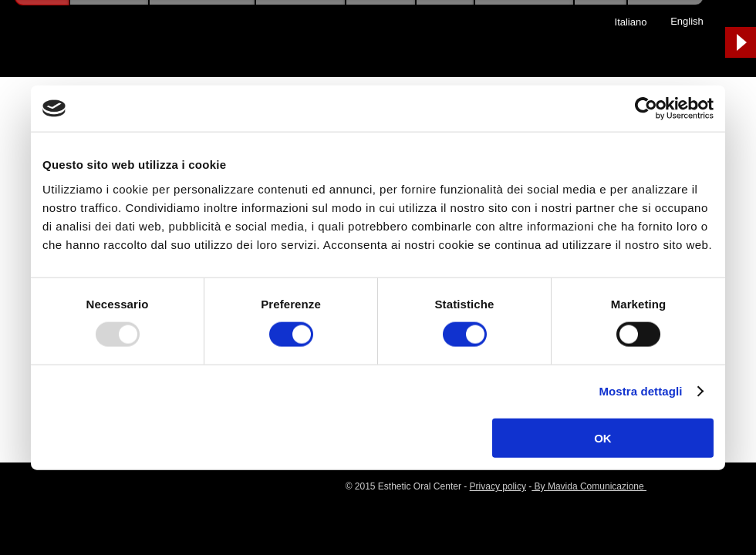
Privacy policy (498, 486)
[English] (687, 22)
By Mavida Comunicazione (589, 486)
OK (603, 437)
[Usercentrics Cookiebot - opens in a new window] (646, 109)
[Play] (741, 42)
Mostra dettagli (640, 391)
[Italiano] (631, 22)
